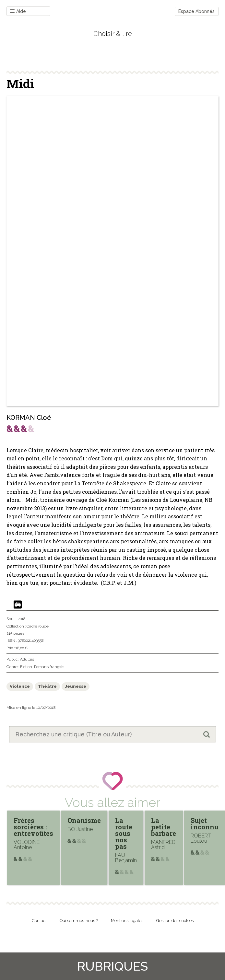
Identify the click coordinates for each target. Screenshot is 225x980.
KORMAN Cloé (29, 418)
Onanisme (84, 820)
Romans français (49, 667)
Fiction (26, 667)
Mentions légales (127, 921)
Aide (18, 12)
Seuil (11, 619)
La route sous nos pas (124, 833)
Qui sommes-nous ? (79, 921)
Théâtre (47, 686)
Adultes (27, 659)
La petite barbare (164, 827)
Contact (39, 921)
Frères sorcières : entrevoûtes (33, 827)
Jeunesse (76, 686)
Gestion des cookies (175, 921)
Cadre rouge (38, 626)
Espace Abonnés (196, 11)
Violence (20, 686)
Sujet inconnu (205, 824)
